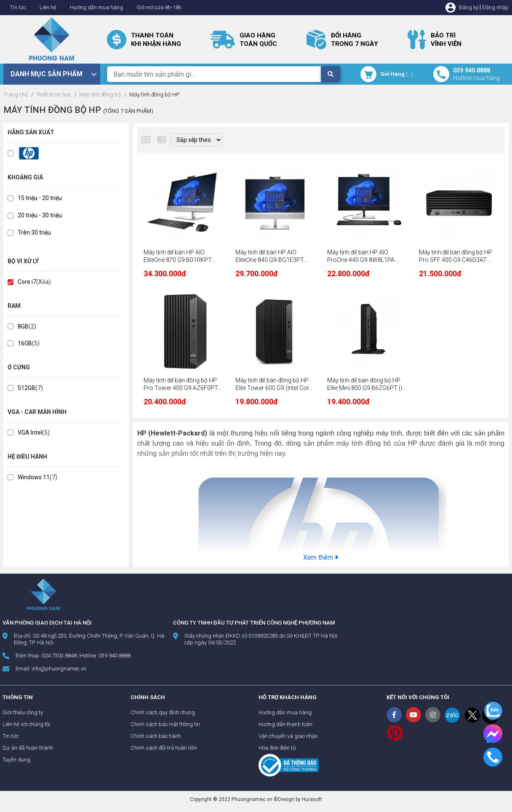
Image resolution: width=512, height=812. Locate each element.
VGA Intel (30, 433)
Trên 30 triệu (34, 232)
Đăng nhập (495, 7)
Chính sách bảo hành (156, 736)
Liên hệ (48, 7)
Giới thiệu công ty (23, 712)
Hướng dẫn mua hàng (96, 7)
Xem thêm (321, 557)
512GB (27, 388)
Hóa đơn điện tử (277, 748)
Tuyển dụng (16, 760)
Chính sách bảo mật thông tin (165, 724)
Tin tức (18, 7)
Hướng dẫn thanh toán (285, 724)
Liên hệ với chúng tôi (26, 724)
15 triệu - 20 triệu (40, 198)
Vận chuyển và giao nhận (288, 736)
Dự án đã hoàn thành (28, 748)
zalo (452, 715)
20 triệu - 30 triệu (40, 215)
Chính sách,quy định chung (163, 712)
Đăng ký (469, 7)
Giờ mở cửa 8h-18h (159, 7)
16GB (25, 343)
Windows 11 (34, 477)
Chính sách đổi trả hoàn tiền (164, 748)
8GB (23, 326)
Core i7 (27, 282)
